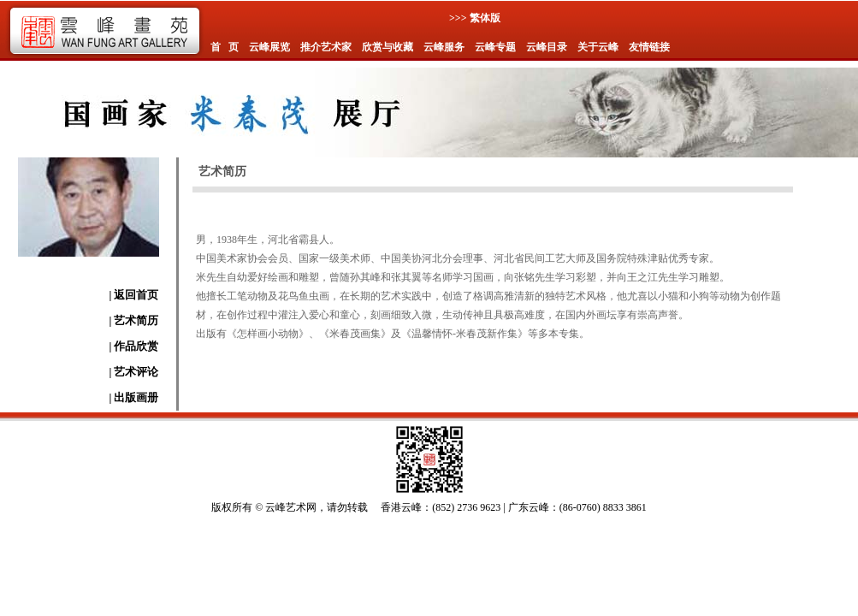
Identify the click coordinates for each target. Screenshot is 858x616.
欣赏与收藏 (388, 47)
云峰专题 (495, 47)
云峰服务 (444, 47)
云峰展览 (269, 47)
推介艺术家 (326, 47)
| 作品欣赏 (133, 346)
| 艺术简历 (133, 320)
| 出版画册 (133, 397)
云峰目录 (547, 47)
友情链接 (649, 47)
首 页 (225, 47)
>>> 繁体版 (475, 18)
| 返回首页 (133, 295)
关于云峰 (598, 47)
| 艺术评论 (133, 372)
